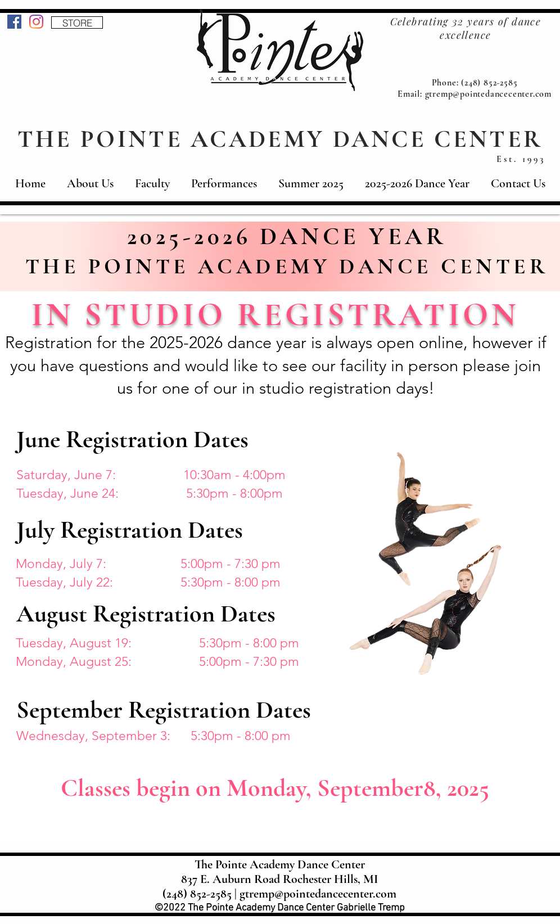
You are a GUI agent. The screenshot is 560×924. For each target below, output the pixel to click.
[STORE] (77, 22)
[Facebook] (14, 22)
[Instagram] (36, 22)
